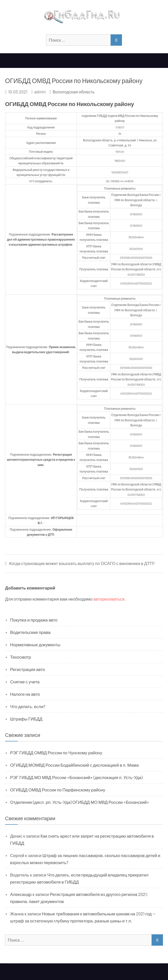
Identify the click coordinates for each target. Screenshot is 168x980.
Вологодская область (74, 92)
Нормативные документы (35, 644)
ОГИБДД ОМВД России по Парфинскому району (58, 790)
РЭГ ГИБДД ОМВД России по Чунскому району (56, 753)
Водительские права (30, 632)
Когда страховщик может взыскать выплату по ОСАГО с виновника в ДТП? (82, 563)
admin (40, 92)
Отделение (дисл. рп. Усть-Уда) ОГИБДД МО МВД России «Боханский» (80, 802)
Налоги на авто (25, 694)
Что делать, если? (28, 706)
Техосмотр (21, 657)
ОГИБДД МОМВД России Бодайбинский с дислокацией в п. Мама (74, 765)
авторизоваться (109, 599)
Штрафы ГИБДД (26, 719)
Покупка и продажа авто (34, 620)
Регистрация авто (28, 669)
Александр (21, 894)
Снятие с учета (25, 682)
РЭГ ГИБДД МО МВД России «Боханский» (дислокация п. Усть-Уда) (76, 777)
